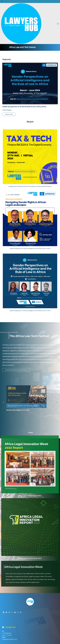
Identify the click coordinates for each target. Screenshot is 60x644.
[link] (30, 563)
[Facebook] (6, 578)
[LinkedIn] (3, 578)
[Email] (18, 578)
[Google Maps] (21, 578)
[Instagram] (9, 578)
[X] (12, 578)
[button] (2, 1)
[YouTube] (15, 578)
